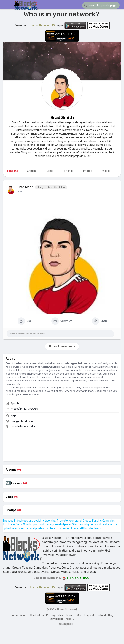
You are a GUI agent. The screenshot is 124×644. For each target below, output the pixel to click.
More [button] (70, 619)
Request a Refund (95, 615)
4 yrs (21, 191)
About (24, 615)
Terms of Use (74, 615)
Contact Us (37, 615)
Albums (11, 470)
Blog (111, 615)
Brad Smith (62, 117)
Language (66, 624)
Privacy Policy (55, 615)
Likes (9, 497)
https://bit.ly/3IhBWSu (24, 409)
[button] (101, 5)
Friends (17, 483)
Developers (57, 619)
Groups (11, 510)
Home (14, 615)
